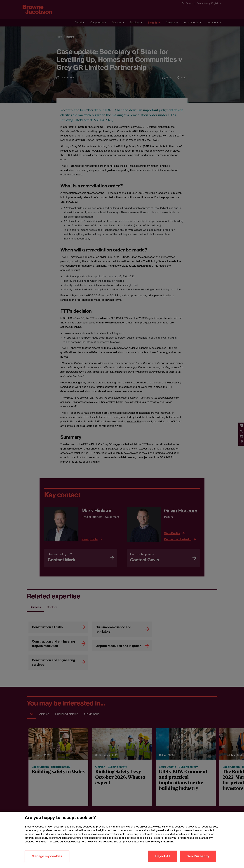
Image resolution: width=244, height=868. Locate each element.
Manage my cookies (47, 859)
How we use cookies (100, 844)
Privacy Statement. (163, 844)
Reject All (163, 859)
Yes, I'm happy (198, 859)
